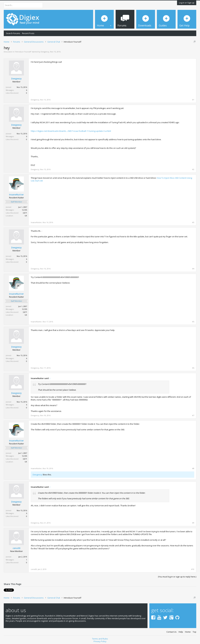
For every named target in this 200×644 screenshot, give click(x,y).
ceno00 (16, 548)
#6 (193, 368)
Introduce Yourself (23, 52)
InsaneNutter (16, 195)
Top (194, 632)
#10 (193, 569)
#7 (193, 415)
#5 (193, 322)
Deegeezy (45, 52)
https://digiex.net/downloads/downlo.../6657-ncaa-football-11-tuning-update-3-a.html (71, 131)
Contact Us (171, 632)
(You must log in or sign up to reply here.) (177, 577)
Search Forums (13, 33)
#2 (193, 169)
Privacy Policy (100, 641)
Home (188, 632)
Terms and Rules (100, 639)
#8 (193, 468)
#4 (193, 269)
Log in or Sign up (187, 3)
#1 (193, 100)
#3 (193, 222)
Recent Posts (28, 33)
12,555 (24, 210)
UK (26, 216)
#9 (193, 523)
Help (181, 632)
